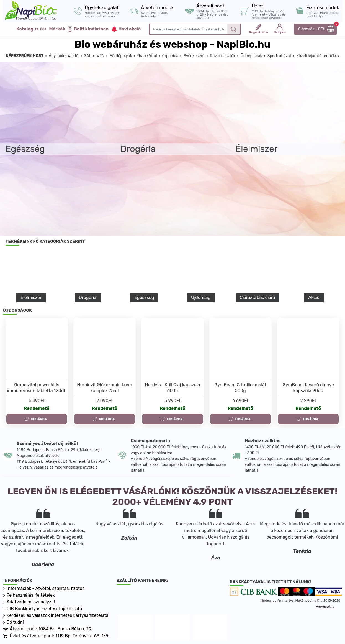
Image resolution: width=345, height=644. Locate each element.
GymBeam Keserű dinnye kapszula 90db (308, 388)
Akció (314, 297)
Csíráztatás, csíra (257, 297)
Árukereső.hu (325, 607)
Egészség (144, 297)
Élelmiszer (31, 297)
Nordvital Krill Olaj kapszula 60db (172, 388)
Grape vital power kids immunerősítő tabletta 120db (37, 388)
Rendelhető (37, 408)
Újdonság (201, 297)
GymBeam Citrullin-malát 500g (240, 388)
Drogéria (88, 297)
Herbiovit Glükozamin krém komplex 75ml (105, 388)
